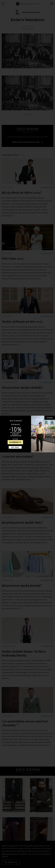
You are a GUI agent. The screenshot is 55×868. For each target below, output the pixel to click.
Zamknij (50, 418)
